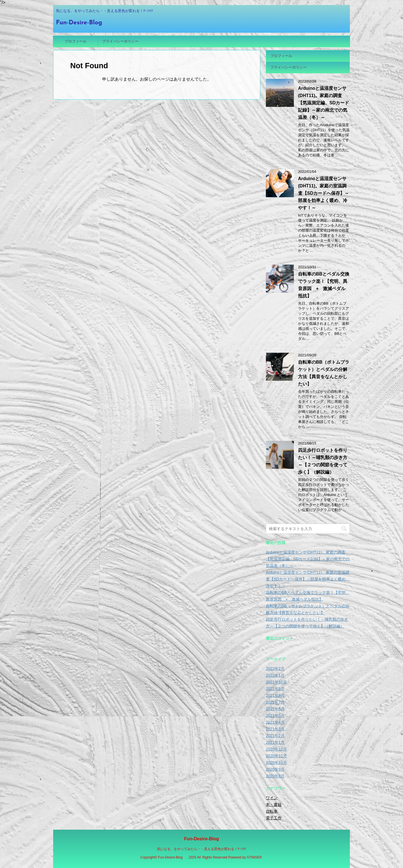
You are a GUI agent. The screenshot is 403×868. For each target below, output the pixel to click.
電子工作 (274, 818)
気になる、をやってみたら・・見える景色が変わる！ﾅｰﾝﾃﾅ (201, 849)
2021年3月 (275, 729)
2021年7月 (275, 702)
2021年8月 (275, 695)
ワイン (272, 798)
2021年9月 (275, 689)
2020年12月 (276, 749)
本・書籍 (274, 805)
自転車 (272, 811)
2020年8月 (275, 776)
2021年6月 (275, 709)
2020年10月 (276, 763)
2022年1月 (275, 675)
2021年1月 (275, 742)
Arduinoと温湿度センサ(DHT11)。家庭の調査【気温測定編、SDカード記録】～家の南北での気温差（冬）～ (324, 103)
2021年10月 (276, 682)
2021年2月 (275, 736)
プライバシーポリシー (120, 41)
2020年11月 (276, 756)
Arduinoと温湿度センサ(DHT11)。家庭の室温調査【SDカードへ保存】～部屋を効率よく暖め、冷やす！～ (324, 193)
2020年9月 (275, 769)
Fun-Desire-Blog (82, 23)
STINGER (254, 857)
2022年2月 (275, 669)
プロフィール (76, 41)
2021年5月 (275, 716)
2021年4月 (275, 722)
